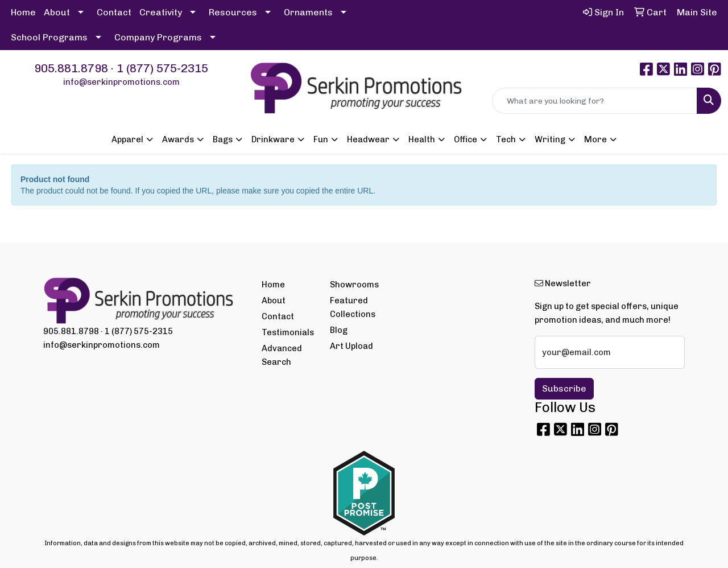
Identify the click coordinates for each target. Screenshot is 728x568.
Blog (339, 330)
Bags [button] (223, 139)
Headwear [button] (368, 139)
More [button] (595, 139)
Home (23, 12)
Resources (233, 12)
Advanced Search (282, 355)
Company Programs (158, 37)
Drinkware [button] (273, 139)
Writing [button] (550, 139)
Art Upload (351, 346)
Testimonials (288, 332)
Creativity (161, 12)
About (57, 12)
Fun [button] (321, 139)
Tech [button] (506, 139)
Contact (114, 12)
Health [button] (422, 139)
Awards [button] (178, 139)
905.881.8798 (71, 68)
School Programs (49, 37)
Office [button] (466, 139)
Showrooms (354, 285)
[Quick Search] (595, 101)
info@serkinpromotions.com (121, 82)
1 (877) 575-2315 (162, 68)
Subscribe (564, 388)
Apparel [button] (127, 139)
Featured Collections (353, 307)
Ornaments (308, 12)
